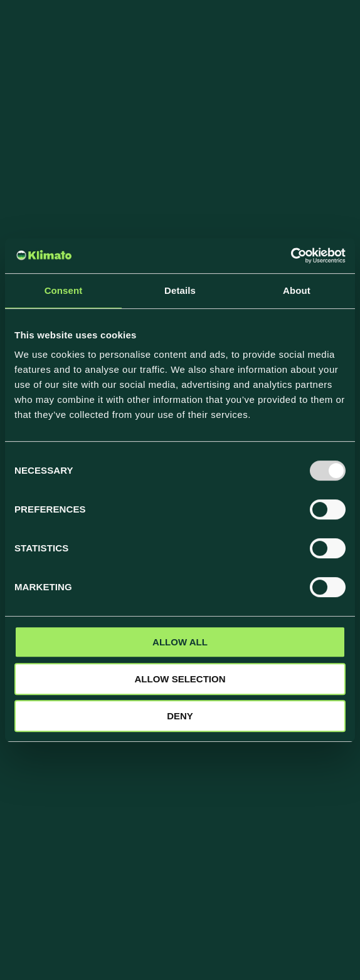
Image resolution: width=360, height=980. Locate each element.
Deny (180, 716)
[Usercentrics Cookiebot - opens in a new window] (291, 256)
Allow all (180, 642)
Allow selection (180, 679)
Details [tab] (180, 290)
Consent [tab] (64, 290)
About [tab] (297, 290)
